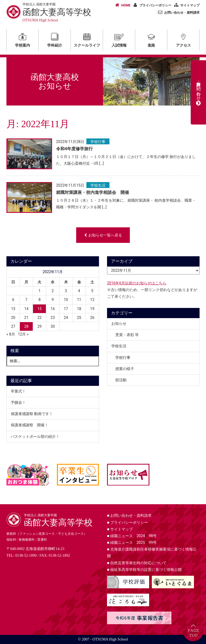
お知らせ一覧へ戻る (103, 235)
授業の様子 (125, 369)
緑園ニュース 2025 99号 (132, 543)
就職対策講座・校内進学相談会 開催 (93, 192)
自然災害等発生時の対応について (137, 563)
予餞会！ (18, 402)
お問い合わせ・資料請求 (178, 12)
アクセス (183, 39)
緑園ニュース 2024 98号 (132, 536)
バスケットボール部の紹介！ (35, 436)
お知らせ (119, 323)
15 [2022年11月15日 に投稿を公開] (39, 309)
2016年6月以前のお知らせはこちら (137, 283)
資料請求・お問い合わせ (198, 92)
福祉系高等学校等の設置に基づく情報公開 (144, 570)
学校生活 (98, 185)
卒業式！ (18, 391)
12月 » (23, 334)
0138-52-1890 (26, 556)
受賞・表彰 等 (127, 335)
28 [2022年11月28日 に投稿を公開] (26, 326)
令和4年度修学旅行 (74, 149)
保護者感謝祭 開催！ (30, 425)
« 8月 (11, 334)
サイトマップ (186, 5)
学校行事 (98, 142)
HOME (122, 5)
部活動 (121, 380)
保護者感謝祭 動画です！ (32, 414)
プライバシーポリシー (151, 5)
